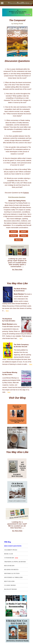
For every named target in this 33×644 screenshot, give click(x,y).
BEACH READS (9, 566)
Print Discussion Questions (17, 197)
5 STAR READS (11, 558)
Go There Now (17, 269)
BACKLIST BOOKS (11, 589)
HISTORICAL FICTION (12, 573)
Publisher (26, 193)
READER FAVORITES (11, 570)
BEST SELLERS (9, 581)
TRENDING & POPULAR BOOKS (15, 562)
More (7, 311)
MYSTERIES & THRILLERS (13, 577)
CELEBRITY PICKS (11, 550)
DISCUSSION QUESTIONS (13, 546)
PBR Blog (8, 542)
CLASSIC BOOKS (10, 585)
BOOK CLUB (8, 554)
